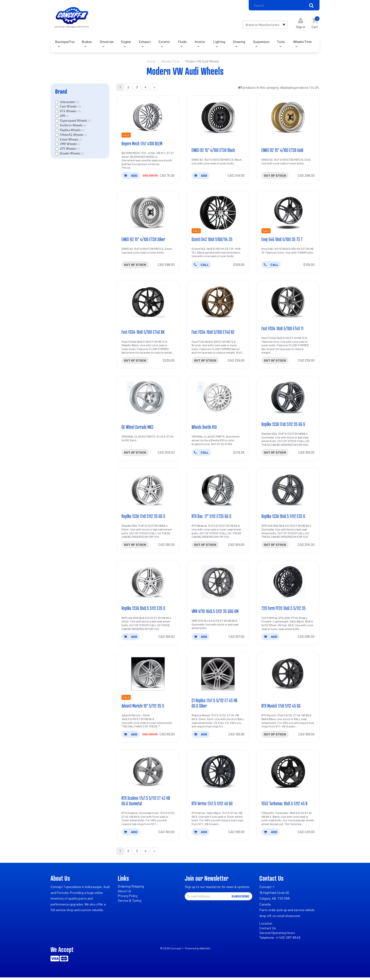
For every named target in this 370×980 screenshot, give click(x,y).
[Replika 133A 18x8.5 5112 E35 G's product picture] (288, 491)
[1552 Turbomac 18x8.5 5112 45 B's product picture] (288, 774)
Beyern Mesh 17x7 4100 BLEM (142, 144)
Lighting (219, 42)
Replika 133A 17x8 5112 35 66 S (144, 518)
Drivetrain (107, 42)
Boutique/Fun (65, 42)
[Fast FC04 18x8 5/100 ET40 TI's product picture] (288, 303)
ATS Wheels (68, 149)
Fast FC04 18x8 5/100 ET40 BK (143, 333)
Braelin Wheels (70, 154)
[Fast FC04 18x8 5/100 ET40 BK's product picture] (148, 303)
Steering (239, 42)
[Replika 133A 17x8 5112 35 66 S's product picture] (148, 491)
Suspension (261, 42)
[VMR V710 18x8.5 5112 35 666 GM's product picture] (218, 584)
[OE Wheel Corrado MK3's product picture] (148, 399)
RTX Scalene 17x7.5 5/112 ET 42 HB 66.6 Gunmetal (146, 803)
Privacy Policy (128, 898)
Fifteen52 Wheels (72, 135)
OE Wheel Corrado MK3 (138, 429)
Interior (200, 42)
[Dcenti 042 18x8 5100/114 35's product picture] (218, 214)
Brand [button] (61, 92)
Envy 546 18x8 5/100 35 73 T (282, 240)
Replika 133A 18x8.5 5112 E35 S (144, 610)
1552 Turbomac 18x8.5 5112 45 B (285, 806)
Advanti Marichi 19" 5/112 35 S (143, 708)
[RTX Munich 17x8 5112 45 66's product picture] (288, 676)
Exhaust (145, 42)
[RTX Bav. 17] (218, 491)
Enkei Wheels (69, 140)
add (131, 176)
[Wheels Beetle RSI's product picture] (218, 399)
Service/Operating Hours (277, 935)
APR (63, 116)
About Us (124, 894)
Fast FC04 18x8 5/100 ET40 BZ (213, 333)
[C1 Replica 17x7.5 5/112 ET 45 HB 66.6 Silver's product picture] (218, 676)
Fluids (182, 42)
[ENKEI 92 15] (218, 118)
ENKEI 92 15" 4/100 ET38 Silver (144, 240)
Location (266, 926)
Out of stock (275, 176)
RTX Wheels (68, 112)
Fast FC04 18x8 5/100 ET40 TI (283, 330)
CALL (201, 266)
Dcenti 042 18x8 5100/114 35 (212, 240)
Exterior (164, 42)
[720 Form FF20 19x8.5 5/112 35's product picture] (288, 584)
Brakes (87, 42)
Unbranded (68, 102)
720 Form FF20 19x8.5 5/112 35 (284, 610)
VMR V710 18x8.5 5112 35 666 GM (215, 613)
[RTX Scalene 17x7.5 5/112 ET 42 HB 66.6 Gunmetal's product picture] (148, 774)
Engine (126, 42)
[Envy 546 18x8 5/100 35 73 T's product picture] (288, 214)
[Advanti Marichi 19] (148, 676)
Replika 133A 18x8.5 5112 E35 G (284, 518)
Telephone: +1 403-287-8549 (280, 940)
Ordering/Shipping (131, 889)
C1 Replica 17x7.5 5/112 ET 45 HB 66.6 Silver (214, 705)
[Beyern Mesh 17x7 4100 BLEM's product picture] (148, 118)
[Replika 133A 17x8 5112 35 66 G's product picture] (288, 399)
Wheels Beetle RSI (204, 429)
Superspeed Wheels (74, 121)
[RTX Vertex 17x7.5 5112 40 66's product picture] (218, 774)
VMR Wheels (69, 145)
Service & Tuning (130, 903)
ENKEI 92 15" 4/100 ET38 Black (213, 151)
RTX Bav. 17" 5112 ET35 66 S (212, 518)
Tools (281, 42)
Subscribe (240, 899)
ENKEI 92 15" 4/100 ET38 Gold (282, 151)
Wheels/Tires (302, 42)
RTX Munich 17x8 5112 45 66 (281, 708)
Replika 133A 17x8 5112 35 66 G (284, 426)
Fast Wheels (69, 107)
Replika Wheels (71, 130)
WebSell (205, 951)
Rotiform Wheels (72, 126)
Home (151, 62)
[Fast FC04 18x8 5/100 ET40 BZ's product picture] (218, 303)
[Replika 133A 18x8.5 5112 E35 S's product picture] (148, 584)
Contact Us (268, 931)
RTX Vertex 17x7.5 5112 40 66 (212, 806)
